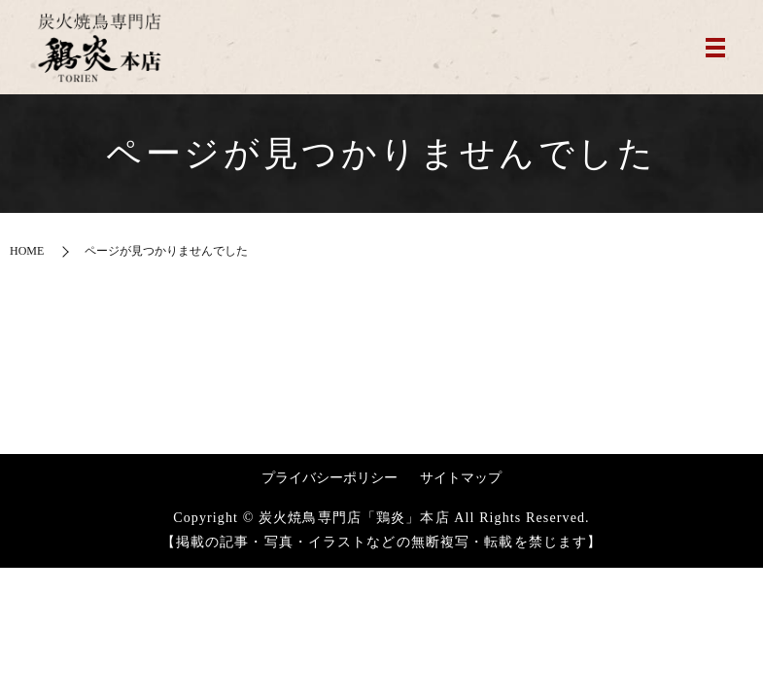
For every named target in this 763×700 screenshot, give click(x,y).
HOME (27, 251)
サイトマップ (461, 478)
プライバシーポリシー (329, 478)
